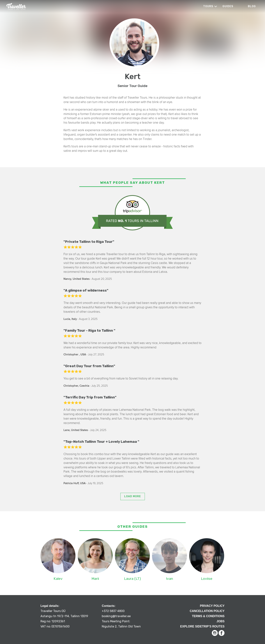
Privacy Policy (212, 606)
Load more (133, 496)
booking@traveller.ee (116, 616)
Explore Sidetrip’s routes (202, 626)
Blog (252, 6)
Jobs (220, 621)
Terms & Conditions (208, 616)
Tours (208, 6)
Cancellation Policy (207, 611)
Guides (228, 6)
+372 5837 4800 (113, 611)
